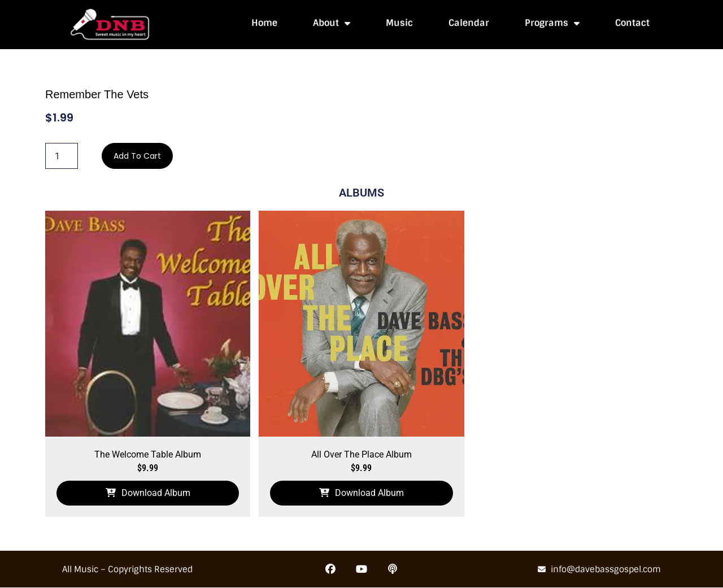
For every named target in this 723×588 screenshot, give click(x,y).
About (332, 21)
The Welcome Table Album (148, 454)
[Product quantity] (62, 156)
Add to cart (137, 156)
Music (399, 21)
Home (264, 21)
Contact (632, 21)
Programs (552, 21)
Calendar (469, 21)
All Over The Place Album (361, 454)
